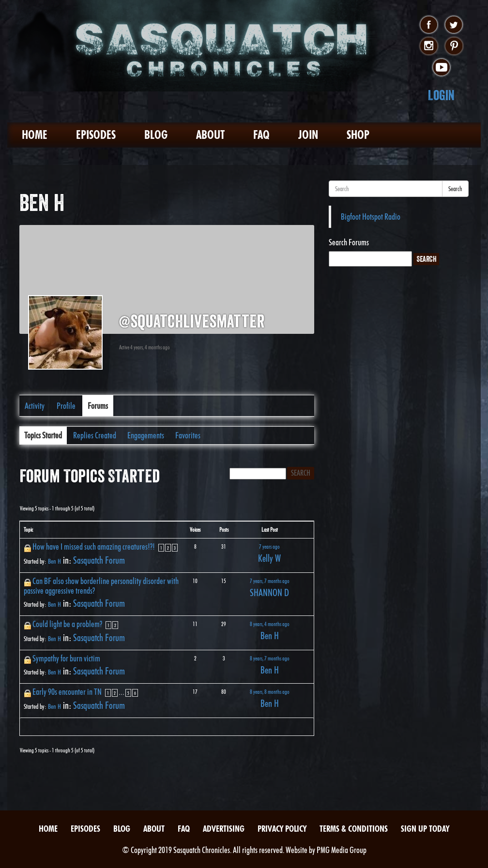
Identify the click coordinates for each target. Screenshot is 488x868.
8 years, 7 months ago (270, 658)
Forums (98, 406)
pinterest (454, 46)
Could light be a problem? (67, 624)
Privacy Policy (282, 829)
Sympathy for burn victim (66, 658)
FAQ (261, 135)
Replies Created (95, 435)
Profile (66, 406)
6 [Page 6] (135, 693)
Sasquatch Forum (99, 560)
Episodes (96, 135)
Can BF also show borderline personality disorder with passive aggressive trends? (101, 586)
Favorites (188, 435)
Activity (35, 406)
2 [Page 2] (168, 548)
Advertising (224, 829)
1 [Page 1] (161, 548)
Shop (358, 135)
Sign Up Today (425, 829)
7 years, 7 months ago (270, 581)
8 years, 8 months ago (270, 692)
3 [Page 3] (175, 548)
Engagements (146, 435)
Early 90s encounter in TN (67, 692)
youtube (441, 68)
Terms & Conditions (354, 829)
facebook (429, 25)
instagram (429, 46)
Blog (156, 135)
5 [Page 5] (128, 693)
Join (308, 135)
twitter (454, 25)
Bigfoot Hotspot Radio (371, 217)
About (210, 135)
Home (35, 135)
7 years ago (269, 546)
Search (455, 189)
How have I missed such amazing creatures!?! (94, 546)
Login (441, 95)
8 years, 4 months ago (270, 624)
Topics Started (43, 435)
